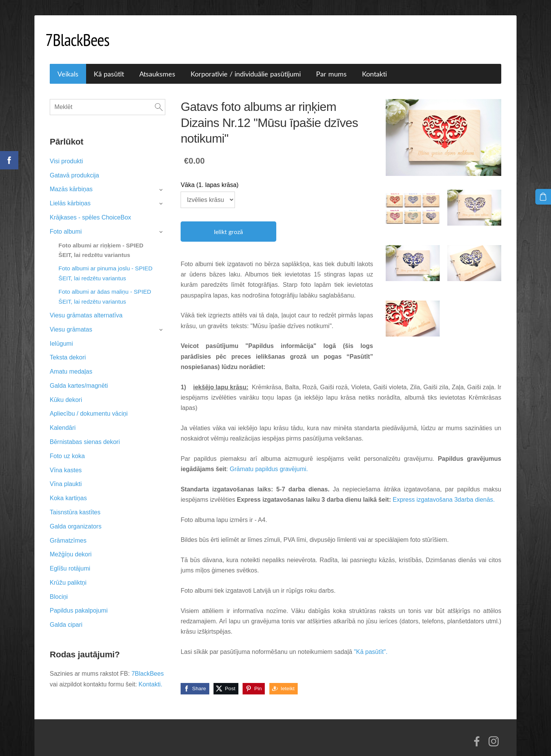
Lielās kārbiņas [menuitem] (70, 194)
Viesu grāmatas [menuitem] (71, 321)
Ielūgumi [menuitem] (61, 335)
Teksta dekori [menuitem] (68, 349)
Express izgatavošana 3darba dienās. (444, 491)
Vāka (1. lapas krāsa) (209, 176)
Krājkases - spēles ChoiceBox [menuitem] (90, 209)
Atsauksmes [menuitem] (157, 65)
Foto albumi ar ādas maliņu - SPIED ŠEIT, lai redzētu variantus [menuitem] (105, 288)
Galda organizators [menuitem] (76, 518)
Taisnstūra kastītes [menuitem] (75, 503)
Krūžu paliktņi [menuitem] (68, 574)
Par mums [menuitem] (331, 65)
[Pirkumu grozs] (544, 196)
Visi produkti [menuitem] (66, 152)
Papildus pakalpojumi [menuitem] (79, 602)
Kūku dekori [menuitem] (66, 391)
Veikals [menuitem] (68, 65)
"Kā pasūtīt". (371, 643)
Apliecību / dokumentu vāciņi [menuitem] (89, 405)
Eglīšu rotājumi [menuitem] (70, 560)
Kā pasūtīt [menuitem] (109, 65)
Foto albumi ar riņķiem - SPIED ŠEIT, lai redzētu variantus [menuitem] (101, 241)
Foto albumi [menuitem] (66, 223)
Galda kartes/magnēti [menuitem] (79, 377)
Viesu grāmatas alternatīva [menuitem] (86, 306)
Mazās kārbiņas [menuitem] (71, 180)
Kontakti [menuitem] (374, 65)
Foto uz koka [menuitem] (67, 447)
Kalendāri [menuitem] (63, 419)
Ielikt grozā (228, 223)
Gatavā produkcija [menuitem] (74, 167)
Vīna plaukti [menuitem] (66, 475)
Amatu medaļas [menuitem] (71, 363)
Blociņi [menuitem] (59, 588)
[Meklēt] (108, 98)
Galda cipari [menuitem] (66, 616)
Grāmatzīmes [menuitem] (68, 531)
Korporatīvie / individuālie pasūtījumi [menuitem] (246, 65)
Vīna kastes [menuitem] (66, 461)
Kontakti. (150, 676)
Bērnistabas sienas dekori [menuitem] (85, 433)
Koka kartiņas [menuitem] (68, 489)
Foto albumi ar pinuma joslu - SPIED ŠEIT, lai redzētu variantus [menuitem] (106, 264)
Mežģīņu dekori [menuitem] (71, 545)
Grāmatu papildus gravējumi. (269, 460)
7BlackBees (148, 665)
